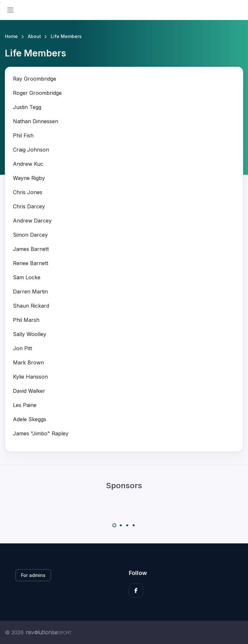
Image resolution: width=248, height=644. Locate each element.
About (34, 36)
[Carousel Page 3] (127, 525)
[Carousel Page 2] (121, 525)
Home (11, 36)
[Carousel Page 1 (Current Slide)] (114, 525)
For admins (33, 575)
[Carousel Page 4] (134, 525)
